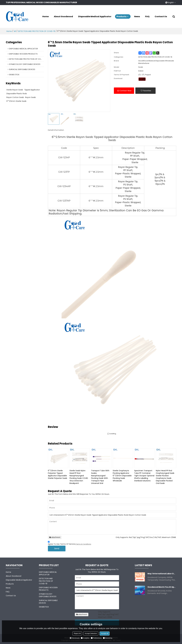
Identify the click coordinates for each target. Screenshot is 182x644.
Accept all (105, 633)
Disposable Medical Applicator (95, 16)
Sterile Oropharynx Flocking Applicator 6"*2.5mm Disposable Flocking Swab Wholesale (122, 475)
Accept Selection (91, 633)
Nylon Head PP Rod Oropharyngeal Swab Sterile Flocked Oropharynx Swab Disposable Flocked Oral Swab (165, 477)
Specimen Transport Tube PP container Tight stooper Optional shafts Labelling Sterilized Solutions (144, 475)
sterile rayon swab (15, 90)
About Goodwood (63, 16)
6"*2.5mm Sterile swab (16, 101)
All (15, 31)
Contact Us (161, 16)
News (137, 16)
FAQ (147, 16)
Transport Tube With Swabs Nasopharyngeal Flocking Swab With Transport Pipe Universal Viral (100, 477)
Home (45, 16)
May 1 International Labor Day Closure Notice (162, 573)
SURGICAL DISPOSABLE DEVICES (48, 602)
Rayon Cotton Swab (15, 97)
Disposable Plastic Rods (17, 93)
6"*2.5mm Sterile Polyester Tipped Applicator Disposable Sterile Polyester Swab (58, 474)
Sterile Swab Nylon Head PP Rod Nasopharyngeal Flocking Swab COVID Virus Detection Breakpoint (79, 477)
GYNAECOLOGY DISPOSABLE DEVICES (48, 595)
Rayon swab (30, 97)
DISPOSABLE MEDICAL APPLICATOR (48, 573)
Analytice (85, 638)
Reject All (77, 633)
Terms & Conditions (83, 544)
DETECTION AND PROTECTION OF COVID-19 (37, 31)
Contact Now (126, 91)
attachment (55, 537)
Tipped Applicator (32, 90)
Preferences (96, 638)
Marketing (108, 638)
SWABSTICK (44, 607)
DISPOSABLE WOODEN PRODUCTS (48, 589)
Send (57, 548)
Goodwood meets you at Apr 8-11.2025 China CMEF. (162, 587)
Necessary (75, 638)
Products (121, 16)
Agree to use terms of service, (70, 543)
